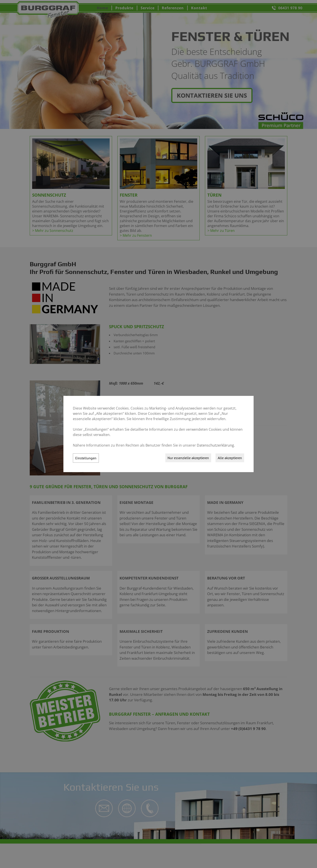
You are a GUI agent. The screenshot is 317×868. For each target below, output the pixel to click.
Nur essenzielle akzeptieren (188, 458)
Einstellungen (86, 458)
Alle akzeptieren (230, 458)
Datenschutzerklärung (215, 445)
